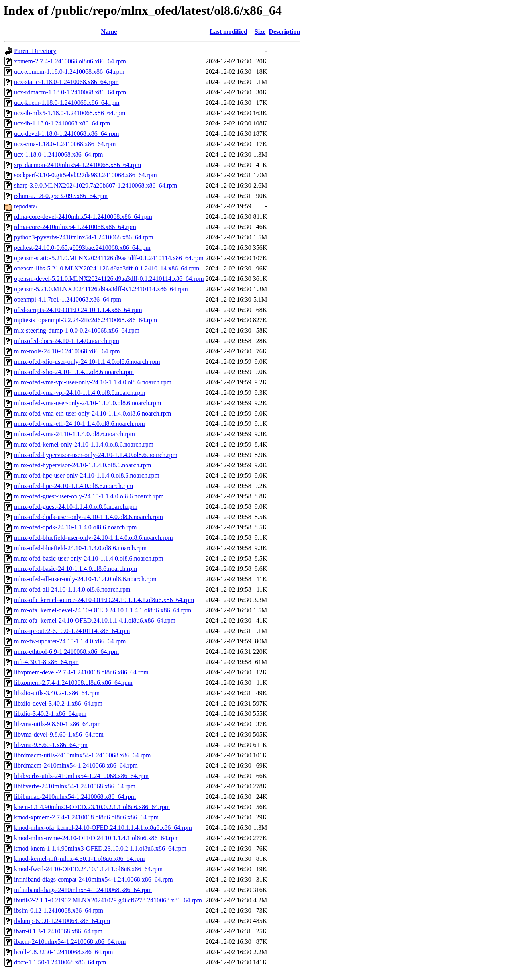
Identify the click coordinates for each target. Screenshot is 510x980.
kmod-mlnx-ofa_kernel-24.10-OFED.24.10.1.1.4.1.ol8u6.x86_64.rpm (103, 828)
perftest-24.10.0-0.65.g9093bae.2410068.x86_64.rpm (82, 248)
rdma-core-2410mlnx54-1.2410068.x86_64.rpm (75, 227)
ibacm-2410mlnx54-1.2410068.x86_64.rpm (70, 942)
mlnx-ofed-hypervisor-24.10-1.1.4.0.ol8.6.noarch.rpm (83, 465)
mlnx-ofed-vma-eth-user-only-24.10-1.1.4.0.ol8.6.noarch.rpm (92, 413)
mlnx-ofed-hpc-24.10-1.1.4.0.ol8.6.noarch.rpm (74, 486)
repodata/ (26, 206)
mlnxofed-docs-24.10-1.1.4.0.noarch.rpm (67, 341)
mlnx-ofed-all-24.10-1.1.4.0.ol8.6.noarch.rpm (72, 589)
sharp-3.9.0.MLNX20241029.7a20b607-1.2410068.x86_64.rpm (95, 185)
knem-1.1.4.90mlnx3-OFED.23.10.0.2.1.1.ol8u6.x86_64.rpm (92, 807)
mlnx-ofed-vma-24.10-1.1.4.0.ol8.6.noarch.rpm (75, 434)
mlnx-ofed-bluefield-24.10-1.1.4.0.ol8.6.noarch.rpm (80, 548)
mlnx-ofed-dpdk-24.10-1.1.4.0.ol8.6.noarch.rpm (75, 527)
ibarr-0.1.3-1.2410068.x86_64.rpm (58, 931)
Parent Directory (35, 51)
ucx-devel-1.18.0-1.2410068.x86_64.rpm (67, 134)
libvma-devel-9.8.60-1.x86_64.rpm (59, 734)
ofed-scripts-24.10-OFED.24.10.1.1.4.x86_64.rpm (78, 310)
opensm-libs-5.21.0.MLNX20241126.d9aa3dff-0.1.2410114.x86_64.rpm (107, 268)
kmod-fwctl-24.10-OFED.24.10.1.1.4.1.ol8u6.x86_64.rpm (88, 869)
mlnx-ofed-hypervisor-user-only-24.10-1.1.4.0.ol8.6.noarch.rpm (96, 455)
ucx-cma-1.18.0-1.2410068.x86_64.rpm (65, 144)
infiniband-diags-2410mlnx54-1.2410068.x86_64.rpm (83, 890)
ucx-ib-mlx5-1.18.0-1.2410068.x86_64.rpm (70, 113)
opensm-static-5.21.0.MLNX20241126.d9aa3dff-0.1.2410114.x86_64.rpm (109, 258)
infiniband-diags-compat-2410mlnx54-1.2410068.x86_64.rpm (93, 879)
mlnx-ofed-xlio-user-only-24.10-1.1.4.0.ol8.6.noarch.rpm (87, 362)
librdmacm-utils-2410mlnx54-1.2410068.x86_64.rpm (82, 755)
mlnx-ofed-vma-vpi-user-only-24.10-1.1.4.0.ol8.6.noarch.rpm (93, 382)
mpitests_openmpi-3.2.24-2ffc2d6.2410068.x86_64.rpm (85, 320)
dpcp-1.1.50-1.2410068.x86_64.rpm (60, 962)
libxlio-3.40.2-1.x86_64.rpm (50, 714)
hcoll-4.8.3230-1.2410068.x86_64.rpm (63, 952)
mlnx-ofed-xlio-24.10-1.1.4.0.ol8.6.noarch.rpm (74, 372)
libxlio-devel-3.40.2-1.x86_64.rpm (58, 703)
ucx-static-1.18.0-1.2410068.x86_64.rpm (66, 82)
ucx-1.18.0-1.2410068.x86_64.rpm (59, 154)
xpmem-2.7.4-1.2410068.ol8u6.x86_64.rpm (70, 61)
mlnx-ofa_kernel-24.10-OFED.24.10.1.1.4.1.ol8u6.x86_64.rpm (95, 620)
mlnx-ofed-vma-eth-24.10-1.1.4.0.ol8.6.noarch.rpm (79, 424)
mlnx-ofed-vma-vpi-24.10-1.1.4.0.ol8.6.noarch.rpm (80, 393)
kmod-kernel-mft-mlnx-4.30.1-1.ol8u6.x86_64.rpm (79, 859)
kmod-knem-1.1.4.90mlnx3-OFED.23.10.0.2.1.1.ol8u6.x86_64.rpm (100, 848)
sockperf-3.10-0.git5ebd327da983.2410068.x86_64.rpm (85, 175)
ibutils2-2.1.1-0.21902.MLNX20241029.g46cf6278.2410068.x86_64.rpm (108, 900)
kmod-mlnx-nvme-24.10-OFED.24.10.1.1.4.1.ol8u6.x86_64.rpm (96, 838)
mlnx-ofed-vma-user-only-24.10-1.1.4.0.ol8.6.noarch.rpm (87, 403)
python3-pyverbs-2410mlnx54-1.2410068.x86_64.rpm (84, 237)
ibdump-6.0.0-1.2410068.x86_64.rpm (62, 921)
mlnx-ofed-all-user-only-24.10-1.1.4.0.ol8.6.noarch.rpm (85, 579)
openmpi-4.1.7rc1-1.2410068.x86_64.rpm (68, 299)
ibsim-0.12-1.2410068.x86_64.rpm (59, 910)
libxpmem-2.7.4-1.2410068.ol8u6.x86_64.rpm (73, 683)
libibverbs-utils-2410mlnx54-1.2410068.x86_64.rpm (81, 776)
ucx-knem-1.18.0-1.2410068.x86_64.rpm (67, 103)
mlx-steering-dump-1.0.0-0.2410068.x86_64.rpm (77, 330)
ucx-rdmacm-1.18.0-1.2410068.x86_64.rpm (70, 92)
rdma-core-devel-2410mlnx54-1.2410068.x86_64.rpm (83, 217)
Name (109, 32)
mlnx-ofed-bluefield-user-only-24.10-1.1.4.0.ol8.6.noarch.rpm (93, 538)
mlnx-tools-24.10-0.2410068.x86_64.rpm (67, 351)
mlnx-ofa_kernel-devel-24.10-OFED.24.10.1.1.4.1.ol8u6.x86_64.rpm (103, 610)
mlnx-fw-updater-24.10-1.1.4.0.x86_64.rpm (70, 641)
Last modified (229, 32)
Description (284, 32)
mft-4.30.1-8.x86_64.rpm (46, 662)
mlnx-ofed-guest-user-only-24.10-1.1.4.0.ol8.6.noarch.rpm (89, 496)
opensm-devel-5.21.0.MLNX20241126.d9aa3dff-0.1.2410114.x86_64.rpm (109, 279)
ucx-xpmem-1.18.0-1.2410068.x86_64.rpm (69, 72)
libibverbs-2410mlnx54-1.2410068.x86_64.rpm (75, 786)
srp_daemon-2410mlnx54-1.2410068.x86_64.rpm (78, 165)
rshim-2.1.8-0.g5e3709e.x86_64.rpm (61, 196)
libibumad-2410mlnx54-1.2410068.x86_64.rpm (75, 797)
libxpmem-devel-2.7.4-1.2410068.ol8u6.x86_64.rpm (81, 672)
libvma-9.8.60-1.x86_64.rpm (51, 745)
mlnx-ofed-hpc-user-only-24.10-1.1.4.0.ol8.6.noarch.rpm (87, 475)
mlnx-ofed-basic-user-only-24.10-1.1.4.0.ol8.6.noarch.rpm (89, 558)
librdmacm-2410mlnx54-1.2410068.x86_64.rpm (76, 765)
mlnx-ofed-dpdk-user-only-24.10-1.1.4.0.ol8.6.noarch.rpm (88, 517)
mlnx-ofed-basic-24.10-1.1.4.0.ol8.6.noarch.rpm (76, 569)
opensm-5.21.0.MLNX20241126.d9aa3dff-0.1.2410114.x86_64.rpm (101, 289)
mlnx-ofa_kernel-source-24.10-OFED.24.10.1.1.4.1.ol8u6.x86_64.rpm (104, 600)
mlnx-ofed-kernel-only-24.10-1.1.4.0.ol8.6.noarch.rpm (84, 444)
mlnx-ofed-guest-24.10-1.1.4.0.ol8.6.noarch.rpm (76, 507)
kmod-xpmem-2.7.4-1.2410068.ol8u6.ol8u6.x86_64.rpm (86, 817)
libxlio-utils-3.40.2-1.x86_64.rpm (57, 693)
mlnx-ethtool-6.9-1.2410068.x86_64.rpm (66, 652)
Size (260, 32)
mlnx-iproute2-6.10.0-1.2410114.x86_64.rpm (72, 631)
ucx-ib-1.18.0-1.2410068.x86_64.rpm (62, 123)
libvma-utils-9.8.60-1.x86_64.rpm (57, 724)
